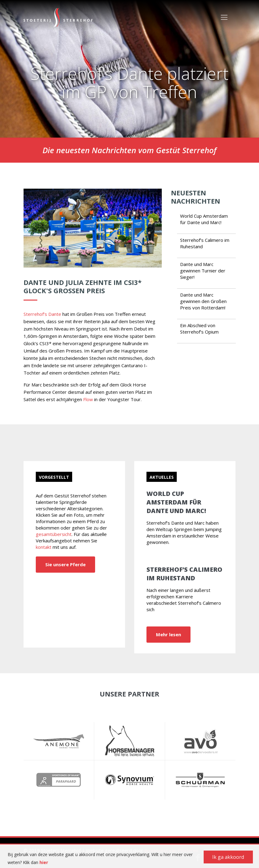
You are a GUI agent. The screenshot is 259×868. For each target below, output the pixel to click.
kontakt (44, 547)
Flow (88, 399)
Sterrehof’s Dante (42, 314)
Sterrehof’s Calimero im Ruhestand (184, 574)
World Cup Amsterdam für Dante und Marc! (204, 219)
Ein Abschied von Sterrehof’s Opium (199, 329)
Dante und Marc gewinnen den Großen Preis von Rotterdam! (203, 301)
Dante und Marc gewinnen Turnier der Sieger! (203, 271)
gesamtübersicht (54, 534)
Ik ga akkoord (228, 857)
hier (44, 862)
